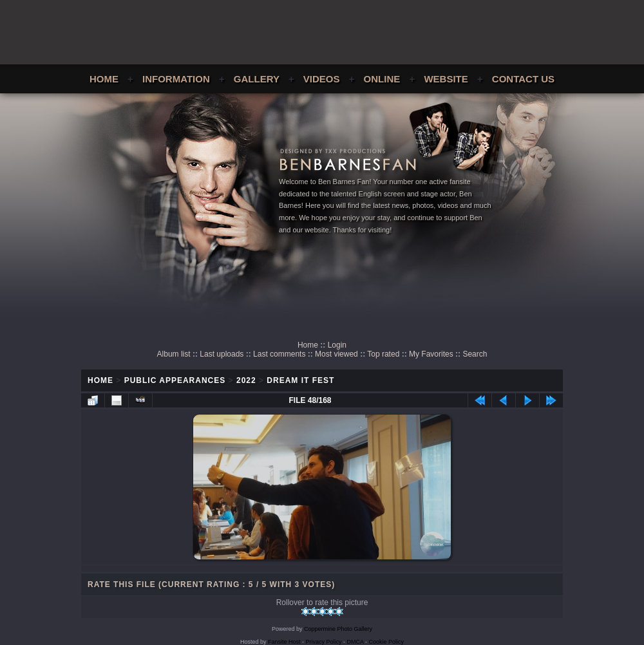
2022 (246, 380)
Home (104, 79)
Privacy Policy (324, 642)
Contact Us (523, 79)
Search (475, 354)
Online (382, 79)
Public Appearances (175, 380)
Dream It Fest (300, 380)
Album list (174, 354)
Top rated (383, 354)
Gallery (257, 79)
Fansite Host (284, 642)
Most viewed (336, 354)
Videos (322, 79)
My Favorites (431, 354)
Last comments (279, 354)
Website (446, 79)
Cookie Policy (387, 642)
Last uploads (222, 354)
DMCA (355, 642)
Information (176, 79)
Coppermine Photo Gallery (338, 629)
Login (337, 345)
